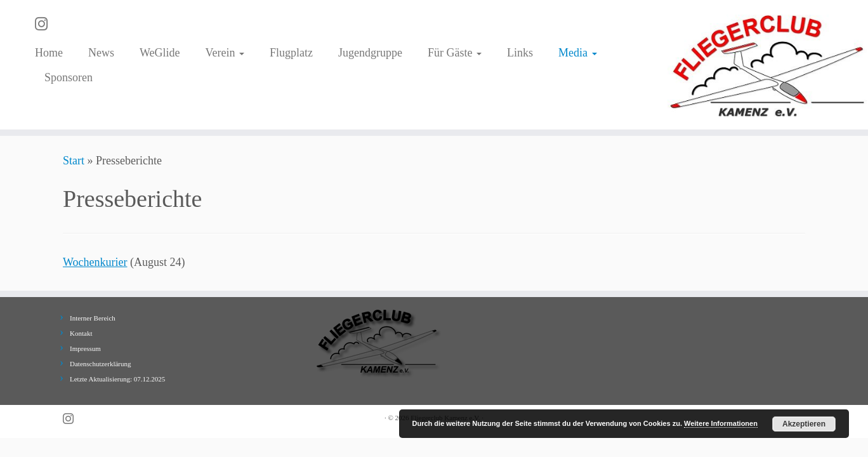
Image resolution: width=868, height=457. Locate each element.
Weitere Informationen (721, 423)
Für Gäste (455, 53)
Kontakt (81, 333)
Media (577, 53)
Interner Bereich (93, 318)
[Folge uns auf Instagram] (45, 24)
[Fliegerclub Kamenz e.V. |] (768, 65)
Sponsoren (69, 77)
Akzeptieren (804, 424)
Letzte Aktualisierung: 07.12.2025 (117, 379)
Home (49, 53)
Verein (225, 53)
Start (74, 161)
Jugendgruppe (370, 53)
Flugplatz (291, 53)
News (101, 53)
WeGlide (160, 53)
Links (520, 53)
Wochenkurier (95, 262)
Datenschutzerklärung (101, 364)
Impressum (85, 348)
